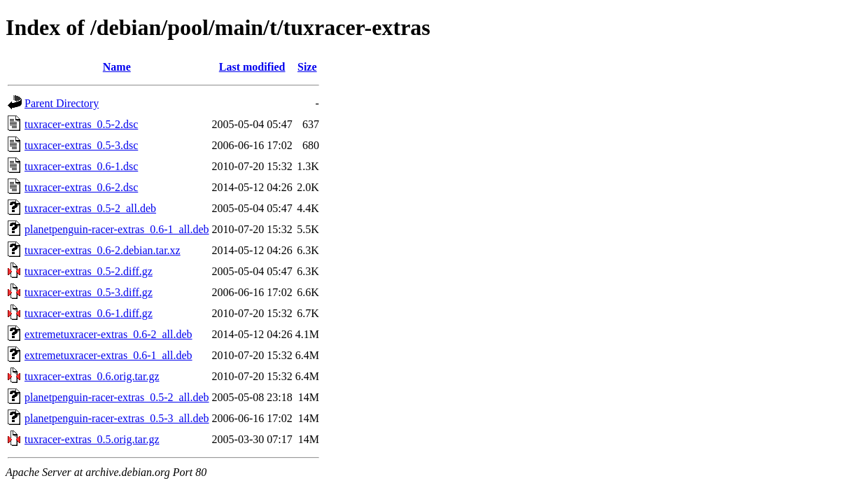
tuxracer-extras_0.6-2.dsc (81, 187)
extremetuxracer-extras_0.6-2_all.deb (108, 334)
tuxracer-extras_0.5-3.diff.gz (89, 292)
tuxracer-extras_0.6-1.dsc (81, 166)
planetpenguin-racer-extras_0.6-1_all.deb (117, 229)
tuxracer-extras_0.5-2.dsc (81, 124)
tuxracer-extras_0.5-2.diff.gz (89, 271)
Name (117, 67)
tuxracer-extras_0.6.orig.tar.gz (92, 376)
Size (307, 67)
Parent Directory (62, 103)
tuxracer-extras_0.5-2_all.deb (90, 208)
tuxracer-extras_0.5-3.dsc (81, 145)
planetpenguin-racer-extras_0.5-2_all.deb (117, 397)
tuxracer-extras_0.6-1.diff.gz (89, 313)
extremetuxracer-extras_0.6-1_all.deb (108, 355)
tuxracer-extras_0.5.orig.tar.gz (92, 439)
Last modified (252, 67)
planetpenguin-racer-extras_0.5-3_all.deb (117, 418)
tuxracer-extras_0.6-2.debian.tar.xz (103, 250)
